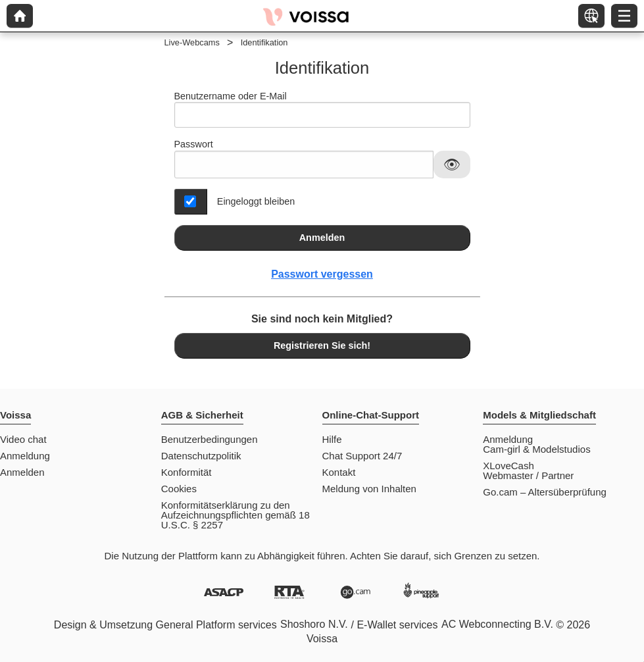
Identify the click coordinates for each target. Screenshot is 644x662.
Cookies (179, 489)
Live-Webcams (192, 42)
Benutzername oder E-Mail (322, 110)
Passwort (194, 144)
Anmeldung (25, 456)
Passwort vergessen (322, 274)
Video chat (23, 439)
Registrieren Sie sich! (322, 345)
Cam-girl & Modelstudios (536, 449)
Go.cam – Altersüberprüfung (545, 492)
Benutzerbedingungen (210, 439)
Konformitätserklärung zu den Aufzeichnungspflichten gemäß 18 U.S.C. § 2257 (235, 515)
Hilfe (332, 439)
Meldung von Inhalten (369, 489)
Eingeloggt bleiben (256, 201)
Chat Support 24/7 (362, 456)
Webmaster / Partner (528, 475)
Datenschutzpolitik (201, 456)
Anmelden (322, 238)
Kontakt (339, 472)
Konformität (186, 472)
